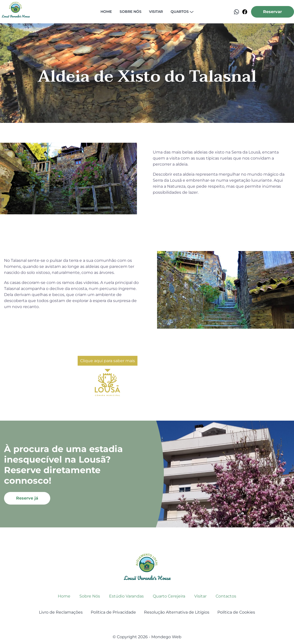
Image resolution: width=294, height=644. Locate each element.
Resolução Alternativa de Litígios (177, 612)
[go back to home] (147, 567)
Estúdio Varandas (126, 596)
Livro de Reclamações (61, 612)
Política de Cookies (236, 612)
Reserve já (27, 498)
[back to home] (16, 12)
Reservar (273, 12)
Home (106, 12)
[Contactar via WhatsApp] (236, 12)
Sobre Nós (90, 596)
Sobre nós (131, 12)
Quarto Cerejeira (169, 596)
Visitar (156, 12)
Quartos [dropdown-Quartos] (182, 12)
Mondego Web (166, 637)
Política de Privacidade (113, 612)
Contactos (226, 596)
